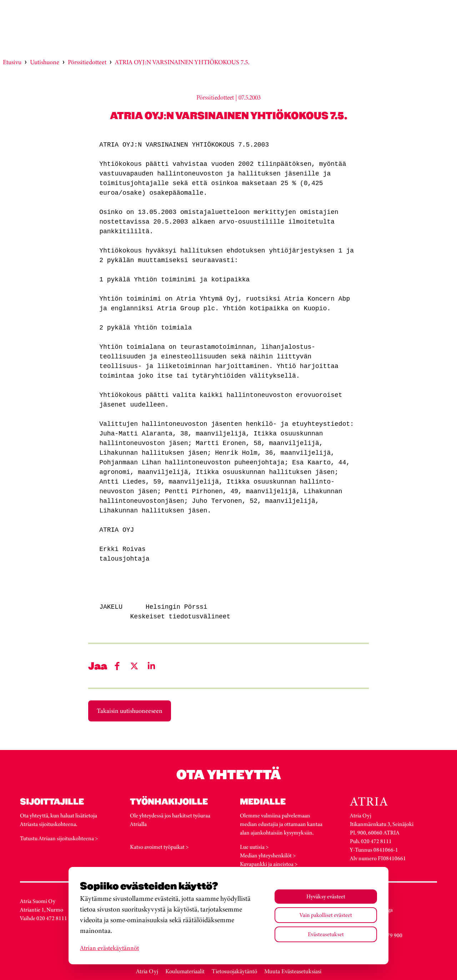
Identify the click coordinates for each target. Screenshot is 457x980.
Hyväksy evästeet (326, 896)
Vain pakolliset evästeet (326, 915)
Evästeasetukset (326, 934)
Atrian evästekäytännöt (109, 948)
